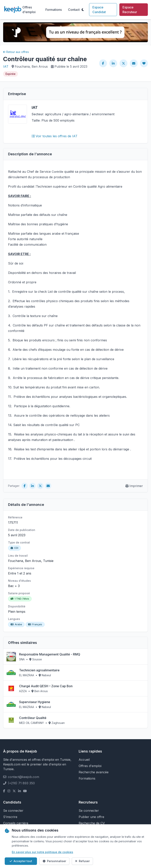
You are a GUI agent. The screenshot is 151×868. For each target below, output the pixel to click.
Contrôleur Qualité (33, 718)
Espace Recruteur (130, 10)
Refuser (82, 861)
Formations (54, 10)
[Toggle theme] (83, 10)
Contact (74, 10)
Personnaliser (54, 861)
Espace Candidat (99, 10)
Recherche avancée (94, 772)
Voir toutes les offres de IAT (55, 136)
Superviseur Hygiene (35, 702)
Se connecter (13, 811)
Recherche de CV (92, 823)
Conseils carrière (16, 823)
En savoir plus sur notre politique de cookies (42, 852)
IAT (6, 66)
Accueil (84, 760)
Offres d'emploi (29, 10)
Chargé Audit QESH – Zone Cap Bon (46, 686)
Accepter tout (21, 861)
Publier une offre (91, 817)
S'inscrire (10, 817)
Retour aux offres (16, 52)
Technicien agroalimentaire (39, 670)
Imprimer (134, 486)
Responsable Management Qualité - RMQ (50, 654)
